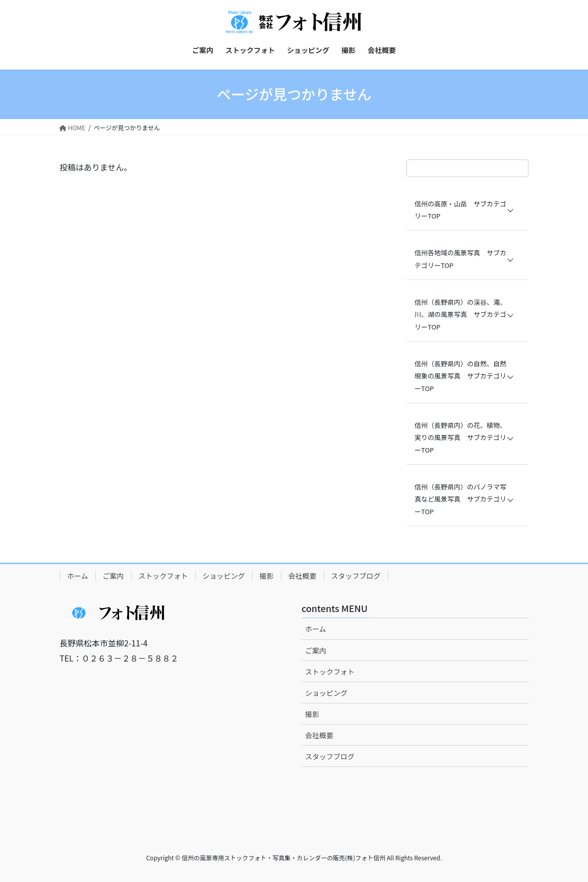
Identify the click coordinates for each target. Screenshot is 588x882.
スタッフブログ (356, 576)
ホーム (78, 576)
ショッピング (224, 576)
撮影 (267, 576)
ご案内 (113, 576)
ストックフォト (163, 576)
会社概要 (303, 576)
